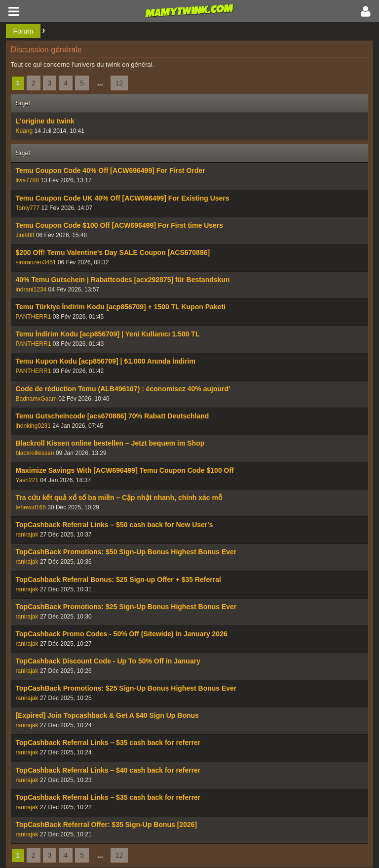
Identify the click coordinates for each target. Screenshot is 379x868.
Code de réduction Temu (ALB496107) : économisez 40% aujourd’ (123, 389)
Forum (23, 31)
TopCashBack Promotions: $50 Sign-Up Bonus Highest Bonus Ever (126, 552)
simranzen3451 (36, 262)
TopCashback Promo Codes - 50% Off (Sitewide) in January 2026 (122, 634)
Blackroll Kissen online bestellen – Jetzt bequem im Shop (110, 443)
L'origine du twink (45, 121)
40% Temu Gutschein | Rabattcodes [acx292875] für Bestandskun (123, 280)
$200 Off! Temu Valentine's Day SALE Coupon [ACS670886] (113, 252)
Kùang (24, 131)
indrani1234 (31, 289)
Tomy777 (28, 208)
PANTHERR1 (34, 317)
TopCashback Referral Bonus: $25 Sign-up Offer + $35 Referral (118, 579)
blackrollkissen (35, 453)
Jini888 (25, 235)
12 (119, 83)
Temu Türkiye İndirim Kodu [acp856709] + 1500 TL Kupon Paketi (121, 307)
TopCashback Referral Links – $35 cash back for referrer (108, 743)
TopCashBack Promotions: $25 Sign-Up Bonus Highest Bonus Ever (126, 607)
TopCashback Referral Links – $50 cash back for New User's (114, 525)
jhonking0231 (33, 426)
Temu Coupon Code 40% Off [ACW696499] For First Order (111, 170)
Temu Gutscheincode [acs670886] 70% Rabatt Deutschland (113, 416)
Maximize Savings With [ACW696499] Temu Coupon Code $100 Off (125, 470)
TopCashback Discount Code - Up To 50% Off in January (108, 661)
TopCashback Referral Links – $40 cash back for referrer (108, 770)
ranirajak (27, 535)
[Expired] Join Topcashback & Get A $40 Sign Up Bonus (107, 715)
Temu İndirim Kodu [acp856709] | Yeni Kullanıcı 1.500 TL (108, 334)
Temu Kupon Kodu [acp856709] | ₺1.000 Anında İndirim (106, 361)
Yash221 (27, 480)
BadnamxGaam (36, 399)
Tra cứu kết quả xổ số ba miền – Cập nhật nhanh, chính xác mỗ (119, 497)
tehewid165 (31, 507)
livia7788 (27, 180)
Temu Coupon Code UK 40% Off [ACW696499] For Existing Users (123, 198)
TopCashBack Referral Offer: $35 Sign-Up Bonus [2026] (107, 825)
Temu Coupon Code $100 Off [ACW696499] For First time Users (120, 225)
